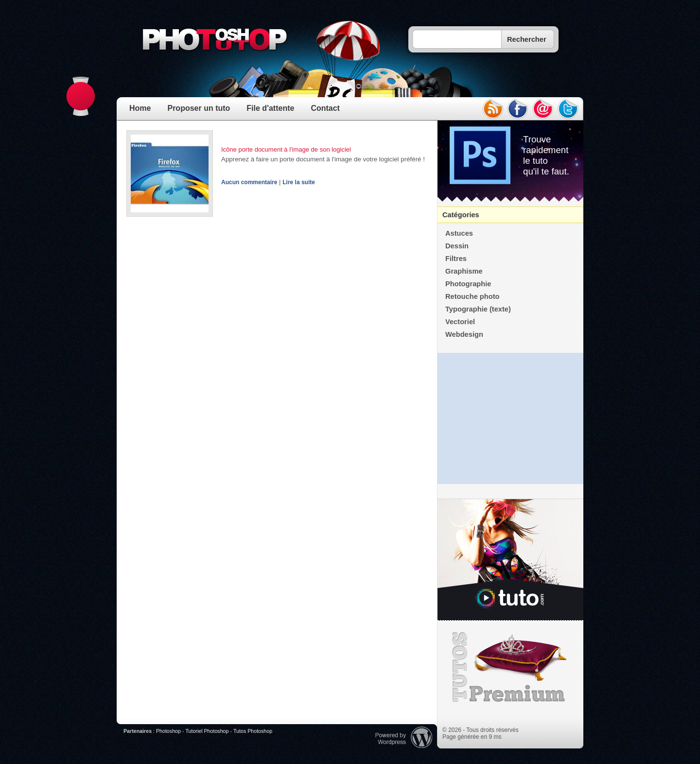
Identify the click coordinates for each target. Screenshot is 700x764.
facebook (518, 109)
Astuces (459, 233)
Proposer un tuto (199, 108)
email (543, 109)
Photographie (468, 284)
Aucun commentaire (249, 182)
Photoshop (168, 731)
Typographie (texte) (478, 309)
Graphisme (464, 271)
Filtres (456, 259)
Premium (510, 667)
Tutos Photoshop (253, 731)
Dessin (457, 246)
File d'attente (270, 108)
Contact (325, 108)
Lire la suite (299, 182)
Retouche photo (472, 296)
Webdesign (464, 334)
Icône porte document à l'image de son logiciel (286, 149)
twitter (568, 109)
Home (140, 108)
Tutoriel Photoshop (207, 731)
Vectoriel (460, 322)
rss (492, 109)
